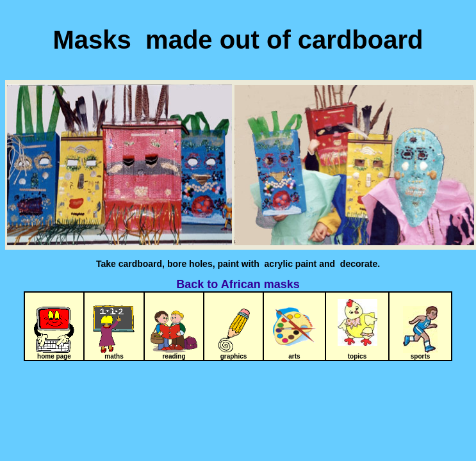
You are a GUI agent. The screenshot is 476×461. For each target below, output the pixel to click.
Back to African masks (238, 284)
